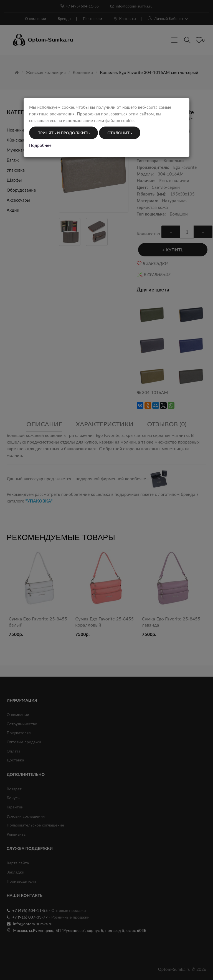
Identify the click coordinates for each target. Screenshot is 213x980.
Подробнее (40, 145)
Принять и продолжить (64, 133)
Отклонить (120, 133)
